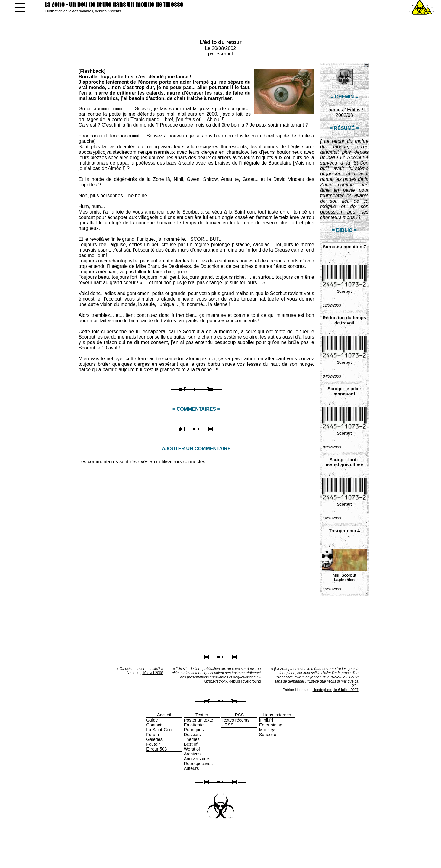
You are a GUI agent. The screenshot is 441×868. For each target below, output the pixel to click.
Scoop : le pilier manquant (344, 391)
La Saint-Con (159, 730)
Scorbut (225, 54)
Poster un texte (199, 720)
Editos (354, 110)
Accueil (164, 715)
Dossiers (192, 735)
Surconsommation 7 (344, 247)
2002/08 (344, 115)
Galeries (154, 739)
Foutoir (153, 744)
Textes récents (235, 720)
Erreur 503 (156, 749)
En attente (194, 725)
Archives (192, 754)
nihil (336, 575)
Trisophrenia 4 (344, 530)
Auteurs (192, 768)
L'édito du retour (220, 42)
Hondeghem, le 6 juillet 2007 (336, 690)
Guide (152, 720)
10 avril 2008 (153, 673)
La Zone (114, 4)
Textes (202, 715)
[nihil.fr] (266, 720)
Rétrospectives (198, 764)
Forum (153, 735)
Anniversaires (197, 759)
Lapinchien (344, 580)
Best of (191, 744)
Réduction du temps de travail (344, 320)
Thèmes (334, 110)
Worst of (192, 749)
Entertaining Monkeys (271, 727)
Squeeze (268, 735)
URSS (227, 725)
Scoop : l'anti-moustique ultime (344, 462)
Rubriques (194, 730)
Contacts (155, 725)
